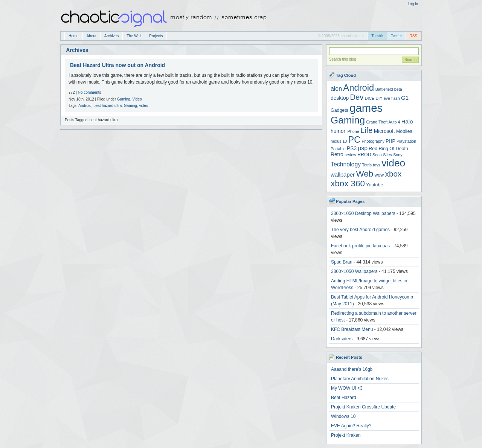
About (92, 36)
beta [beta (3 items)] (398, 89)
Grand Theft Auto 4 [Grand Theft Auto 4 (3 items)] (383, 122)
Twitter (396, 36)
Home (74, 36)
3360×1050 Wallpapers (354, 271)
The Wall (134, 36)
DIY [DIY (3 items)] (379, 98)
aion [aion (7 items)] (336, 89)
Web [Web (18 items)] (365, 174)
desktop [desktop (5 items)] (340, 98)
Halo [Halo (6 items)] (407, 121)
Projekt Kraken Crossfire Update (363, 407)
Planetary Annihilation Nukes (360, 379)
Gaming (124, 99)
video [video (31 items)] (393, 163)
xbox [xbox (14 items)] (394, 174)
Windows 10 (343, 416)
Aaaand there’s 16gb (352, 369)
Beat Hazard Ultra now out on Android (117, 65)
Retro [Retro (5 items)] (337, 155)
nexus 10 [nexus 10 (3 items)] (339, 141)
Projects (156, 36)
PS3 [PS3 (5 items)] (352, 149)
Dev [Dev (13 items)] (357, 97)
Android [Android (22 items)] (358, 88)
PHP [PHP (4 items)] (390, 141)
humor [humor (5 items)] (338, 131)
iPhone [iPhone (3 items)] (353, 131)
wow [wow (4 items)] (379, 175)
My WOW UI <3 (347, 388)
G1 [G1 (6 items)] (405, 98)
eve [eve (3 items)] (387, 98)
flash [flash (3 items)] (396, 98)
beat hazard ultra (108, 106)
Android (85, 106)
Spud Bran (342, 262)
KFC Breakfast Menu (352, 329)
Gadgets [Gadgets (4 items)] (339, 110)
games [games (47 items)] (366, 108)
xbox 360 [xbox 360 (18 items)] (348, 184)
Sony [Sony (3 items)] (398, 155)
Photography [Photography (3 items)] (373, 141)
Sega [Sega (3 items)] (377, 155)
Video (137, 99)
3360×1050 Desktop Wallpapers (363, 213)
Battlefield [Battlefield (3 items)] (384, 89)
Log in (413, 4)
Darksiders (342, 339)
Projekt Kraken (346, 435)
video (143, 106)
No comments (90, 92)
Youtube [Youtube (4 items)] (374, 185)
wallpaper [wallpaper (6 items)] (343, 174)
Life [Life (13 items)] (367, 130)
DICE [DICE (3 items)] (370, 98)
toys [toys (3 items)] (377, 165)
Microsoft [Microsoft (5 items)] (384, 131)
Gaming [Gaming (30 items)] (348, 120)
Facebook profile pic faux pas (360, 246)
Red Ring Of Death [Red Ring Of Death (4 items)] (388, 149)
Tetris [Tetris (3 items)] (367, 165)
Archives (111, 36)
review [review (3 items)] (350, 155)
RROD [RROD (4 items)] (364, 155)
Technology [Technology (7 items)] (346, 164)
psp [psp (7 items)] (363, 148)
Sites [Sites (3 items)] (387, 155)
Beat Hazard (344, 398)
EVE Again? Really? (351, 426)
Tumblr (377, 36)
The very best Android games (360, 230)
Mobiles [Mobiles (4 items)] (404, 131)
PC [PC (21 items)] (355, 140)
